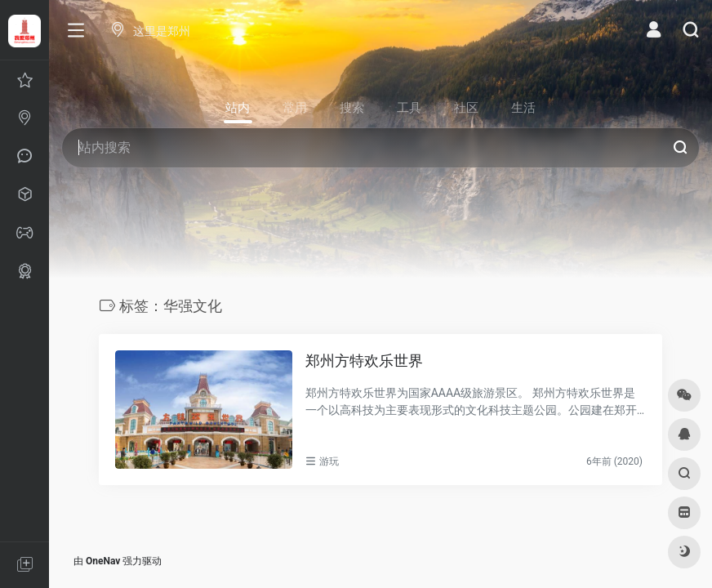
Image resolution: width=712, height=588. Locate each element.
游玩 (329, 461)
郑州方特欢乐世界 (364, 361)
